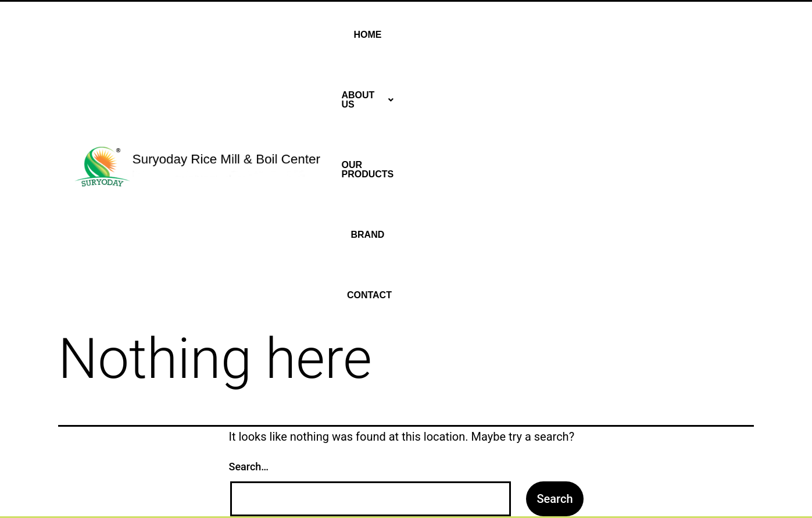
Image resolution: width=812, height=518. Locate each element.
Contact (718, 35)
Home (457, 35)
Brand (664, 35)
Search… (249, 206)
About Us (515, 35)
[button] (515, 35)
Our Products (596, 35)
